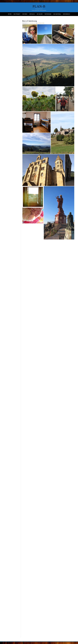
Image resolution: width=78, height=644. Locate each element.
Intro (10, 14)
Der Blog (32, 14)
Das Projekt (17, 14)
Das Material (57, 14)
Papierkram (48, 14)
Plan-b (39, 6)
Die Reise (25, 14)
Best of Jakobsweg (30, 21)
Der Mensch (66, 14)
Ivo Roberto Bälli (41, 23)
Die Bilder (40, 14)
